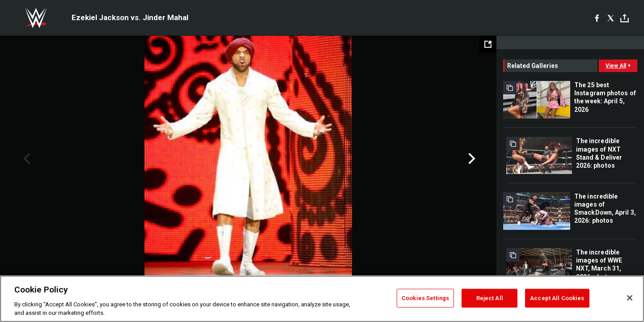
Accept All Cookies (557, 298)
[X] (611, 18)
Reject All (490, 298)
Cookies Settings (425, 298)
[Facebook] (597, 18)
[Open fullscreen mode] (488, 44)
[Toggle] (625, 18)
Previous (26, 159)
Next (471, 159)
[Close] (630, 298)
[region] (322, 299)
